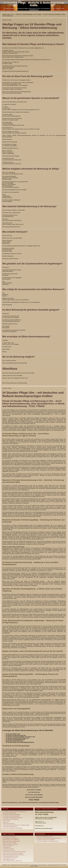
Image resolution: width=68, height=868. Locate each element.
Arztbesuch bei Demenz (9, 837)
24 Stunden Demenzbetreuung (11, 816)
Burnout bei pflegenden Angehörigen (13, 828)
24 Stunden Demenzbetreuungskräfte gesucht (48, 838)
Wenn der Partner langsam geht (11, 841)
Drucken (5, 20)
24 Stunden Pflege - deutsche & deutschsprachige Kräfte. (34, 4)
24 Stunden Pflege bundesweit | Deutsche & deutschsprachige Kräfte (15, 812)
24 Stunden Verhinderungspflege (12, 815)
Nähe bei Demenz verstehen (11, 844)
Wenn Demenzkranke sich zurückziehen (14, 855)
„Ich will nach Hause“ (8, 849)
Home (12, 14)
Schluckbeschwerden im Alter (11, 856)
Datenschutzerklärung (9, 824)
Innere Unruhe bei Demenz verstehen (13, 853)
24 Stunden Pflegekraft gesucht (45, 837)
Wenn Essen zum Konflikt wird (11, 840)
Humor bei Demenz (8, 846)
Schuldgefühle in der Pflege (10, 838)
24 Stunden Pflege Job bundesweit (45, 840)
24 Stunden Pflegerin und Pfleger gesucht (47, 841)
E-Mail (10, 20)
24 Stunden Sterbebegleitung (11, 819)
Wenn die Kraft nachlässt (10, 843)
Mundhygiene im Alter (9, 859)
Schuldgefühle (7, 847)
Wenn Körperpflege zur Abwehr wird (12, 861)
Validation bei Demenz (9, 850)
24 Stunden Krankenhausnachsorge (12, 818)
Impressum (6, 822)
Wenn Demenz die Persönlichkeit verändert (14, 852)
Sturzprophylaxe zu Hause (10, 858)
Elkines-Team (7, 821)
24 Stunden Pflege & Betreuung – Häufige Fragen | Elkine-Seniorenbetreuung (16, 826)
